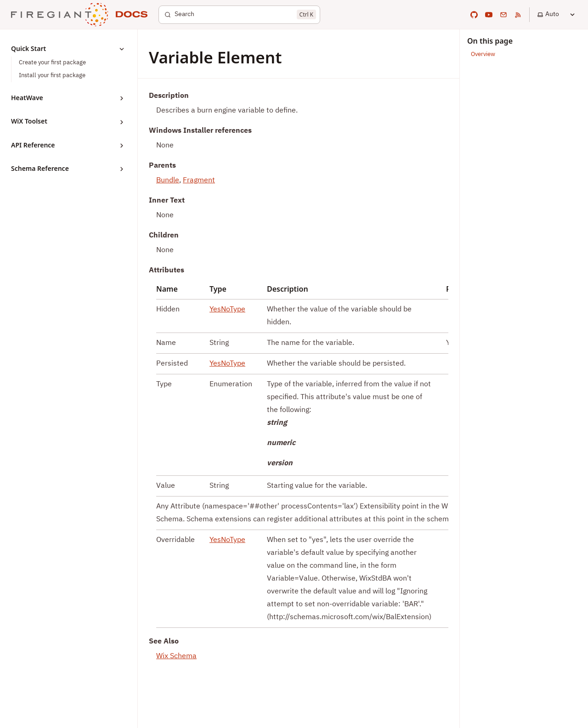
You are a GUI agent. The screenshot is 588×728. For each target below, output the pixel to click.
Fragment (199, 181)
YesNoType (227, 310)
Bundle (168, 181)
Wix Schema (176, 656)
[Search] (239, 15)
